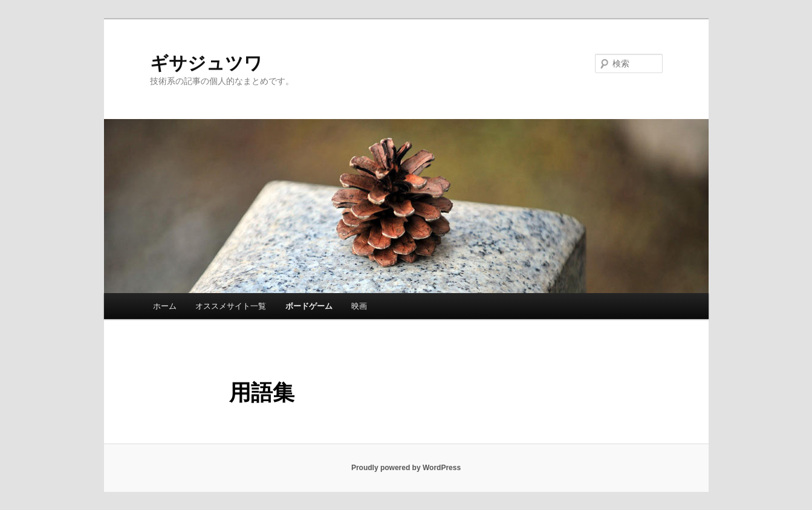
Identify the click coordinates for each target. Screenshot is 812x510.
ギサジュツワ (206, 63)
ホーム (165, 306)
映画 (359, 306)
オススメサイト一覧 (231, 306)
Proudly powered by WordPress (406, 468)
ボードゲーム (309, 306)
